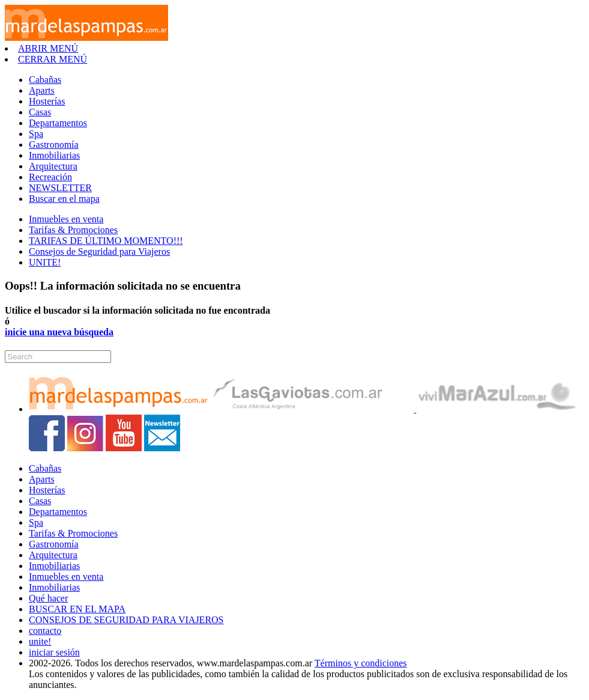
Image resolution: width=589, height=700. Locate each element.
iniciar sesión (54, 652)
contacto (45, 631)
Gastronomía (54, 145)
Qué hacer (48, 598)
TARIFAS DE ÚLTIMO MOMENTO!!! (106, 241)
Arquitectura (53, 166)
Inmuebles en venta (66, 219)
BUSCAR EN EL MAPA (77, 609)
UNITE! (45, 262)
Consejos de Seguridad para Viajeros (99, 251)
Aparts (42, 90)
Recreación (50, 177)
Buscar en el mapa (64, 199)
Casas (40, 112)
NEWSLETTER (60, 188)
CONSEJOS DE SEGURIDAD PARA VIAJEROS (126, 620)
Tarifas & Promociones (73, 230)
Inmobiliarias (54, 155)
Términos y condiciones (361, 663)
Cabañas (45, 80)
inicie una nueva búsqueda (59, 332)
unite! (40, 641)
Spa (36, 134)
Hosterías (47, 101)
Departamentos (58, 123)
